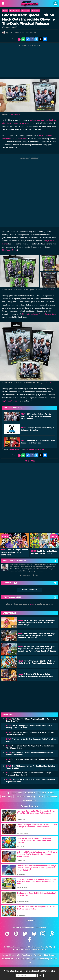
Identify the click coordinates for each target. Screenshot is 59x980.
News (5, 11)
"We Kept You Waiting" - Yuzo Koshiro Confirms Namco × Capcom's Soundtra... (31, 781)
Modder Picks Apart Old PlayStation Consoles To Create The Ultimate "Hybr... (30, 747)
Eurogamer (25, 959)
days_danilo (23, 139)
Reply (36, 575)
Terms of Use (20, 797)
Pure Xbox (38, 955)
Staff (20, 793)
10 (14, 666)
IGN (17, 959)
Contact (51, 793)
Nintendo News (8, 959)
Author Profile (25, 575)
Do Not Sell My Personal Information (34, 949)
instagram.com (15, 449)
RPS (30, 963)
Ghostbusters (14, 11)
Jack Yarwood (14, 33)
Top (7, 793)
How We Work (30, 793)
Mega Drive (25, 11)
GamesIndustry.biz (45, 959)
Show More (30, 920)
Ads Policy (31, 797)
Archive (40, 797)
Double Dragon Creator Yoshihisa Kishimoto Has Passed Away (30, 760)
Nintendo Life (15, 955)
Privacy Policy (7, 797)
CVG (56, 959)
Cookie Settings (52, 797)
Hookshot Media (15, 947)
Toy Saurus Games (14, 114)
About (14, 793)
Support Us (42, 793)
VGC (33, 959)
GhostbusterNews (9, 250)
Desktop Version (30, 800)
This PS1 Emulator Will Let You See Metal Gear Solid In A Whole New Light (31, 767)
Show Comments (29, 590)
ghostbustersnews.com (34, 449)
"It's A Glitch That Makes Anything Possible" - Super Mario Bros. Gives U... (31, 720)
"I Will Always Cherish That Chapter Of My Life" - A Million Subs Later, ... (31, 740)
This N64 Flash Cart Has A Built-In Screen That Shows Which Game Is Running (30, 754)
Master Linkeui (8, 139)
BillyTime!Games (45, 136)
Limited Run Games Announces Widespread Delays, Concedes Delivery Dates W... (29, 774)
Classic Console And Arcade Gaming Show (39, 314)
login (32, 604)
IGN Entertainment (34, 947)
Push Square (27, 955)
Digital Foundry (50, 955)
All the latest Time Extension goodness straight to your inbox (29, 971)
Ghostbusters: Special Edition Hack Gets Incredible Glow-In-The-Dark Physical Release (29, 19)
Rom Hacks (35, 11)
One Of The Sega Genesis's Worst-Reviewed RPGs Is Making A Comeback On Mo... (29, 727)
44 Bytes (51, 947)
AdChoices (17, 949)
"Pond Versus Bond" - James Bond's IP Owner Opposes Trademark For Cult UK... (30, 733)
